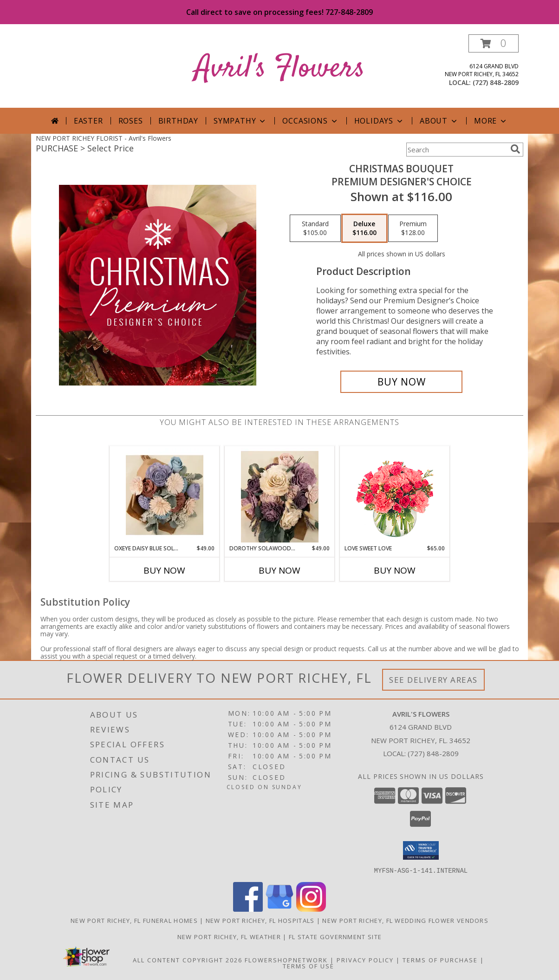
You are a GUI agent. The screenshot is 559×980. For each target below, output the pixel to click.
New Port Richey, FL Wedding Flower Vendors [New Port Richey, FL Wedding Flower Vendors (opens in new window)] (405, 920)
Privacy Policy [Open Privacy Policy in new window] (365, 960)
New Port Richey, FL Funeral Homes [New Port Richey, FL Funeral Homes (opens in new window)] (134, 920)
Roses (131, 121)
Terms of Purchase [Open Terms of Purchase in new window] (440, 960)
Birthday (178, 121)
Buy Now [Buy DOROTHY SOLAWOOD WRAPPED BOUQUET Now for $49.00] (279, 570)
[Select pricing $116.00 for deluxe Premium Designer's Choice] (364, 229)
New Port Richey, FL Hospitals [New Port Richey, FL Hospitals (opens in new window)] (260, 920)
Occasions (310, 121)
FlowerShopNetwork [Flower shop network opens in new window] (286, 960)
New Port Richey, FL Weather (229, 936)
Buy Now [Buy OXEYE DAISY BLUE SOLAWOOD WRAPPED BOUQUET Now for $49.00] (164, 570)
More (491, 121)
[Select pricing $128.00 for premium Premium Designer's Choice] (413, 229)
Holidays (379, 121)
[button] (494, 43)
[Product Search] (456, 150)
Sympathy (240, 121)
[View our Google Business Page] (279, 909)
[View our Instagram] (311, 909)
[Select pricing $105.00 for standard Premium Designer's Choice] (315, 229)
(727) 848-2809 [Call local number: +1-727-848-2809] (496, 82)
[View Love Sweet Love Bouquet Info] (395, 495)
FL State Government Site (335, 936)
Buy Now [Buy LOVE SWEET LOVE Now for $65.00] (395, 570)
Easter (88, 121)
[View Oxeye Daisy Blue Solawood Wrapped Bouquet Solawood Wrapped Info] (165, 495)
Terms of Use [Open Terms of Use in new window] (309, 966)
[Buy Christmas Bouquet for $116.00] (401, 382)
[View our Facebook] (248, 909)
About (439, 121)
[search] (515, 149)
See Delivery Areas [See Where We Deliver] (433, 680)
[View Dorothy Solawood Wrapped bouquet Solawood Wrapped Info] (280, 495)
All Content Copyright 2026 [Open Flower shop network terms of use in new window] (188, 960)
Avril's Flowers (280, 69)
